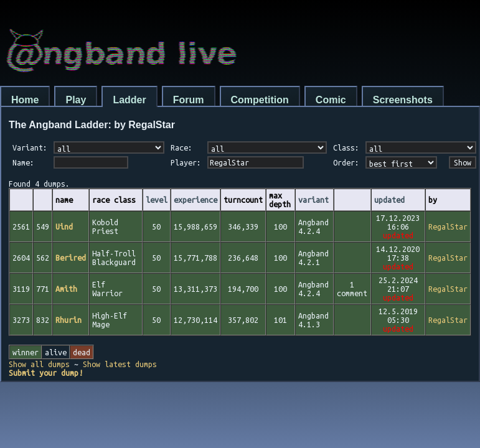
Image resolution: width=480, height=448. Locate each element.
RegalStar (448, 226)
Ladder (129, 100)
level (157, 200)
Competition (260, 100)
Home (25, 100)
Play (76, 100)
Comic (331, 100)
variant (313, 200)
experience (195, 200)
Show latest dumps (120, 364)
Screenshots (403, 100)
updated (389, 200)
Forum (189, 100)
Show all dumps (39, 364)
